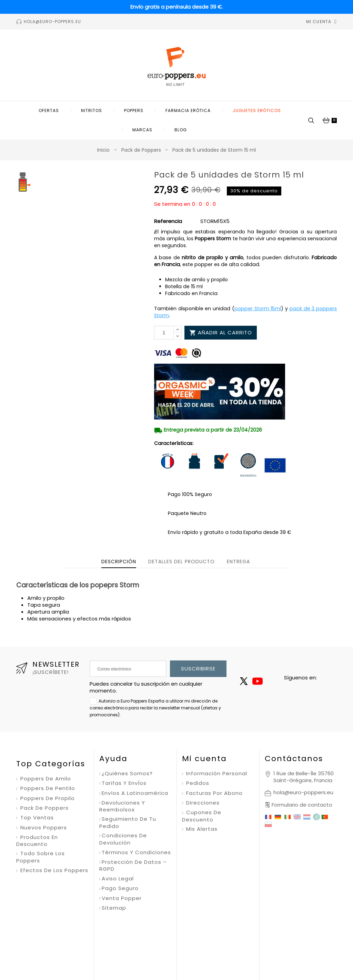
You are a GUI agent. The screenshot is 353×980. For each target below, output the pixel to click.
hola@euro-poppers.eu (303, 792)
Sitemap (114, 908)
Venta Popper (122, 898)
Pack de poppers (44, 808)
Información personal (216, 774)
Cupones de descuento (202, 816)
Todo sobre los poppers (41, 857)
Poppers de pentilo (47, 788)
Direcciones (202, 803)
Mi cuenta (204, 759)
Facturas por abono (214, 793)
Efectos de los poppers (53, 870)
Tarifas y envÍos (124, 783)
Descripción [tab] (119, 562)
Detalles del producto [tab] (181, 562)
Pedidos (197, 783)
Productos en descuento (37, 841)
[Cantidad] (164, 333)
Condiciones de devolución (123, 839)
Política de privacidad (194, 935)
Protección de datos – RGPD (133, 866)
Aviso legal (118, 879)
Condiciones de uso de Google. (254, 935)
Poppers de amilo (45, 779)
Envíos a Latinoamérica (135, 793)
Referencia (168, 221)
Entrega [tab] (238, 562)
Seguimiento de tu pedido (128, 823)
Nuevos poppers (43, 828)
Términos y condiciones (136, 852)
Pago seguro (120, 888)
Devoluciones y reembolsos (122, 806)
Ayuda (113, 759)
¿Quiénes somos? (127, 774)
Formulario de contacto (302, 805)
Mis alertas (201, 829)
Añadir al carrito (221, 332)
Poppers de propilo (47, 798)
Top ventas (36, 818)
